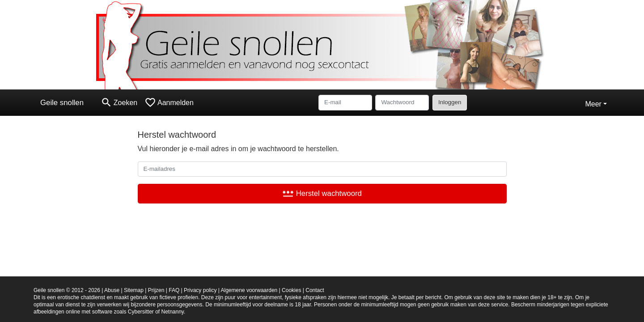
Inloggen (450, 102)
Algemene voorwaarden (249, 290)
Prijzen (156, 290)
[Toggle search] (119, 103)
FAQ (174, 290)
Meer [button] (593, 104)
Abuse (112, 290)
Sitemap (134, 290)
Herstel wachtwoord (322, 193)
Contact (315, 290)
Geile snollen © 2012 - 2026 (67, 290)
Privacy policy (200, 290)
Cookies (291, 290)
